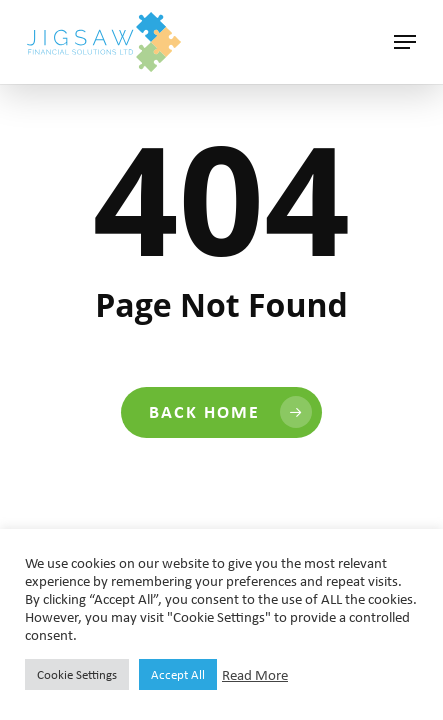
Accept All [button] (178, 674)
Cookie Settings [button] (77, 674)
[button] (405, 42)
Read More (255, 675)
